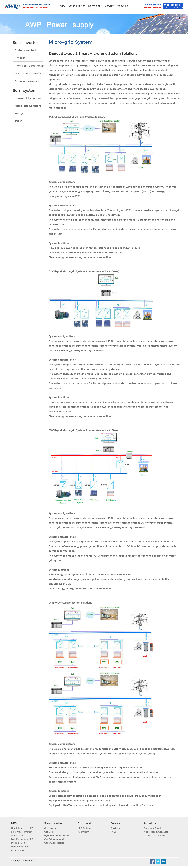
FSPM (18, 121)
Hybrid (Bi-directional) (29, 66)
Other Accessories (27, 81)
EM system (22, 114)
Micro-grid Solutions (28, 106)
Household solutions (28, 98)
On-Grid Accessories (28, 73)
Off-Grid (20, 58)
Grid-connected (25, 50)
